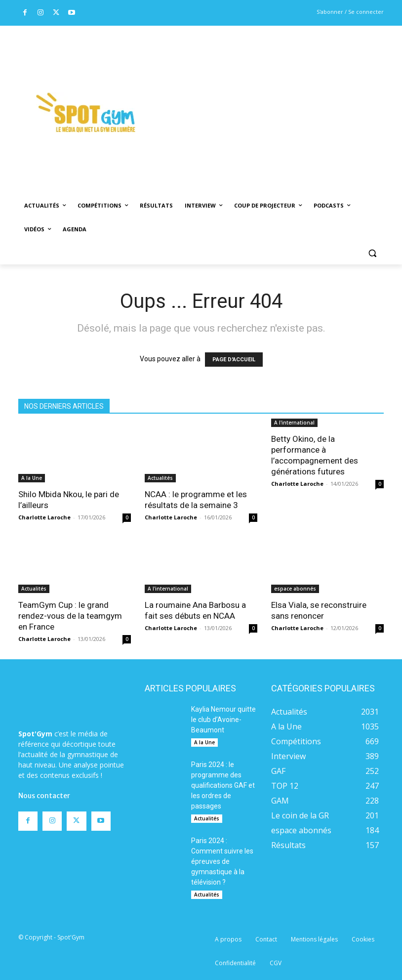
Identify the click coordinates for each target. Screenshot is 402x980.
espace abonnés (295, 589)
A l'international (294, 423)
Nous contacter (44, 796)
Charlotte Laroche (44, 517)
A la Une (32, 478)
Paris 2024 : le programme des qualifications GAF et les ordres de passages (223, 785)
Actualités (160, 478)
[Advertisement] (277, 99)
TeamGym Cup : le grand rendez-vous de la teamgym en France (70, 616)
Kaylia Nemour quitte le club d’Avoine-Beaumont (223, 720)
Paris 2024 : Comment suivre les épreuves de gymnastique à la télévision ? (222, 861)
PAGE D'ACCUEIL (234, 360)
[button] (372, 253)
